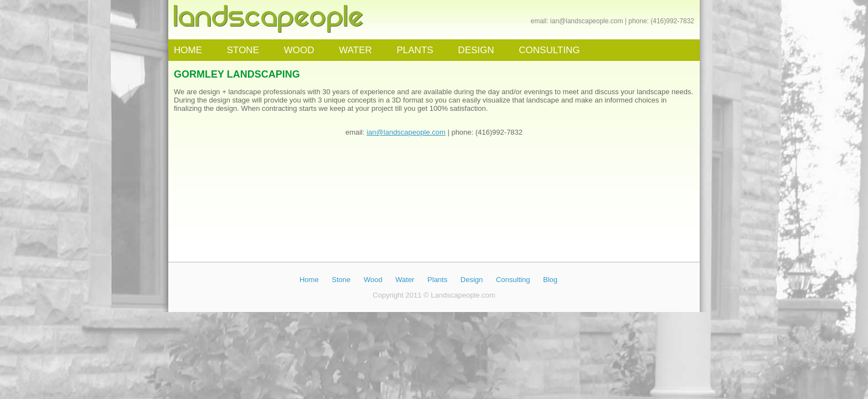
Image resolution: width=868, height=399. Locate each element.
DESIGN (476, 50)
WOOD (299, 50)
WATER (355, 50)
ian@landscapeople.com (587, 21)
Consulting (513, 280)
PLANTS (415, 50)
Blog (550, 280)
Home (309, 280)
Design (472, 280)
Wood (373, 280)
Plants (437, 280)
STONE (243, 50)
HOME (188, 50)
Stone (341, 280)
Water (405, 280)
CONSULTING (549, 50)
